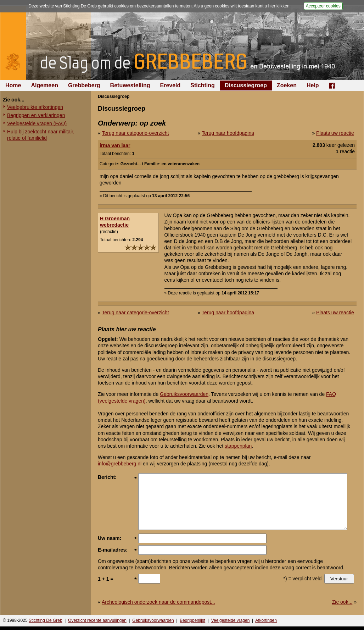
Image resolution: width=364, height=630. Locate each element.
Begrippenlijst (192, 620)
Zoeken (287, 85)
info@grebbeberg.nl (120, 464)
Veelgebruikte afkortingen (35, 107)
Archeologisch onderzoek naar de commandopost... (158, 602)
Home (13, 85)
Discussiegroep (246, 85)
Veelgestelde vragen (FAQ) (37, 123)
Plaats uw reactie (335, 133)
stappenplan (238, 446)
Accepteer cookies (323, 6)
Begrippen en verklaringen (36, 115)
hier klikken (279, 6)
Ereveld (170, 85)
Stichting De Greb (46, 620)
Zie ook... (342, 602)
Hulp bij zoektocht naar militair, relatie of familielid (41, 135)
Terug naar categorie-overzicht (135, 133)
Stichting (202, 85)
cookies (121, 6)
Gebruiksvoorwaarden (184, 394)
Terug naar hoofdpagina (228, 133)
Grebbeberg (84, 85)
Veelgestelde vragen (231, 620)
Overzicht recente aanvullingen (97, 620)
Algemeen (44, 85)
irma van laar (115, 145)
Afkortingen (266, 620)
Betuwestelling (130, 85)
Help (313, 85)
